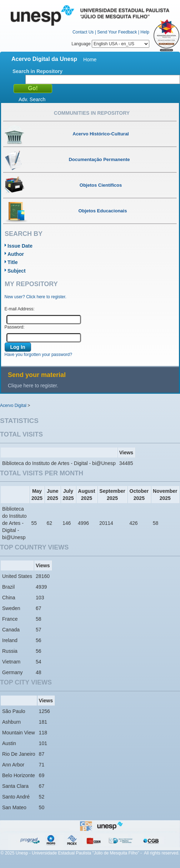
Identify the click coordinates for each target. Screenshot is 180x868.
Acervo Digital (13, 405)
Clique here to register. (33, 386)
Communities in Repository (92, 113)
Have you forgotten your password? (38, 355)
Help (145, 32)
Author (16, 254)
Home (90, 60)
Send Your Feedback (117, 32)
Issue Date (20, 246)
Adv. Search (32, 99)
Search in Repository (37, 71)
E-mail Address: (20, 309)
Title (13, 262)
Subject (17, 271)
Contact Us (83, 32)
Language (110, 44)
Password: (15, 327)
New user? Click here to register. (36, 297)
